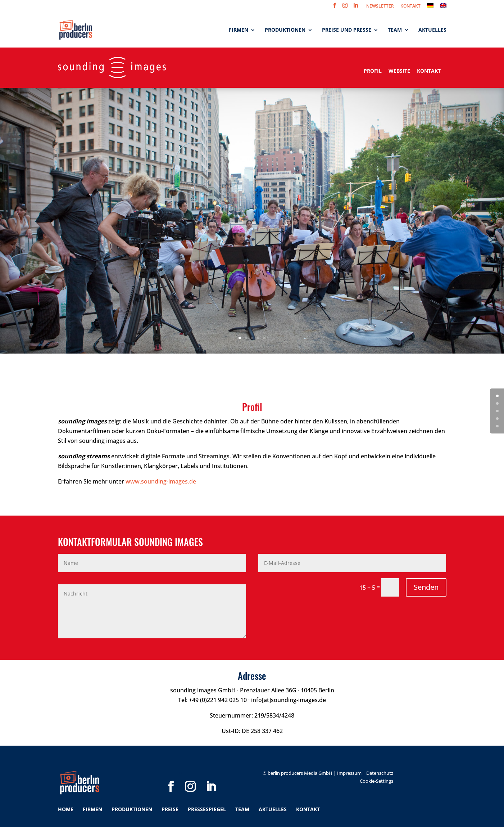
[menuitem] (430, 7)
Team (395, 30)
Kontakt (429, 71)
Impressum (349, 773)
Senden (426, 587)
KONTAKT (410, 6)
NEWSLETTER (380, 6)
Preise (170, 809)
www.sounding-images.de (161, 481)
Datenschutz (380, 773)
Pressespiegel (207, 809)
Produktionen (285, 30)
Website (399, 71)
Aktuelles (432, 30)
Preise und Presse (347, 30)
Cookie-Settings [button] (376, 781)
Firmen (239, 30)
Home (66, 809)
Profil (373, 71)
